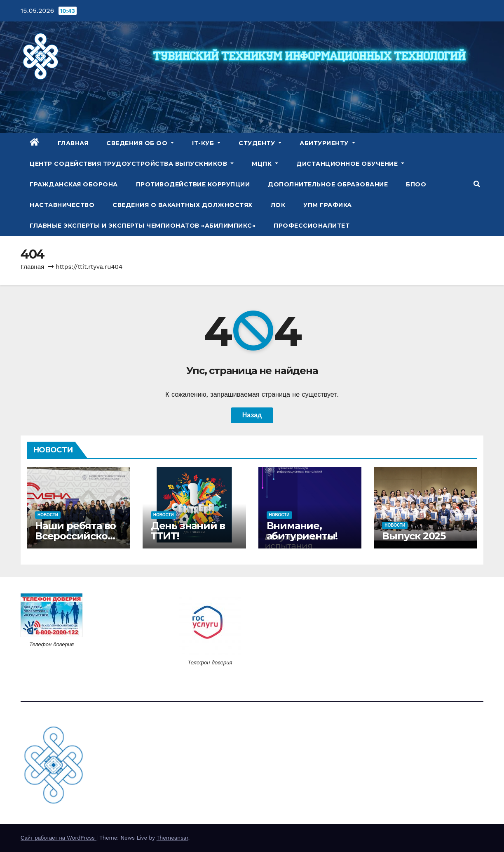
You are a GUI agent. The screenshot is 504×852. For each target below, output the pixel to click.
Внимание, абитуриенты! (302, 531)
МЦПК (265, 164)
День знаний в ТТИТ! (188, 531)
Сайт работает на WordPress (59, 838)
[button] (477, 184)
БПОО (416, 184)
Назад (252, 415)
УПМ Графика (328, 205)
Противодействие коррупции (193, 184)
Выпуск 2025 (414, 536)
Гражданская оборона (74, 184)
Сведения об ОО (140, 143)
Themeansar (172, 838)
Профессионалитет (312, 226)
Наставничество (62, 205)
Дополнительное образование (328, 184)
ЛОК (278, 205)
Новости (48, 515)
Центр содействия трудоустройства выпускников (132, 164)
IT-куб (206, 143)
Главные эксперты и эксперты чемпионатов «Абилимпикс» (143, 226)
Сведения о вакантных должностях (183, 205)
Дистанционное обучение (350, 164)
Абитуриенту (327, 143)
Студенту (260, 143)
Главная (73, 143)
